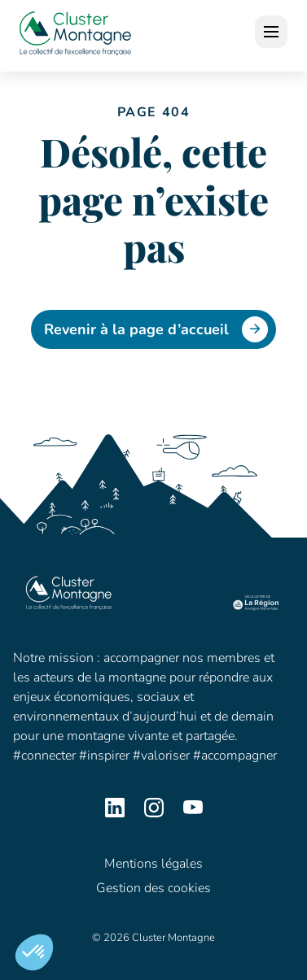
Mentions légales (153, 864)
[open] (271, 32)
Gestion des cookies (153, 888)
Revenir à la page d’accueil (156, 329)
